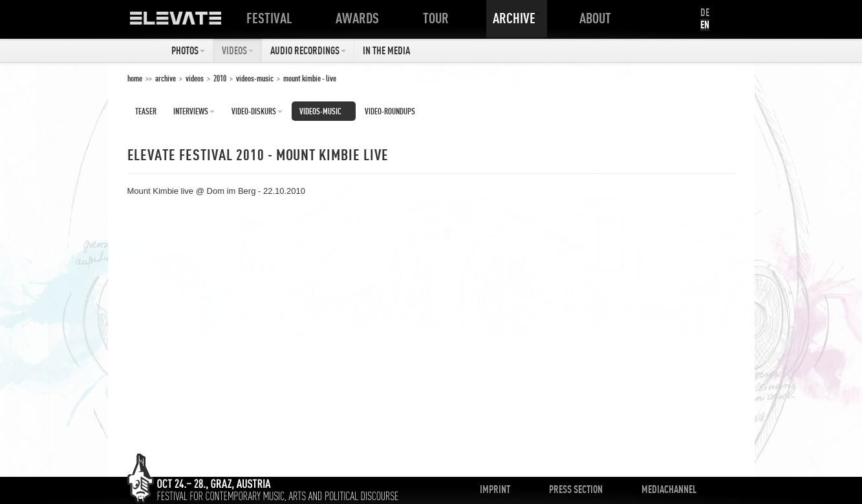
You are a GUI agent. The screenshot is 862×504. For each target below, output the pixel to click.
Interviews (194, 111)
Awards (360, 18)
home (135, 78)
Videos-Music (255, 78)
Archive (517, 18)
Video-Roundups (390, 111)
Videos (238, 50)
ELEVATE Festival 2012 (189, 23)
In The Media (386, 50)
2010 (220, 78)
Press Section (576, 489)
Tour (438, 18)
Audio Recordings (308, 50)
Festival (272, 18)
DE (705, 12)
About (598, 18)
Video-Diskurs (257, 111)
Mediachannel (669, 489)
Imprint (495, 489)
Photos (188, 50)
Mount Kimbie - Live (310, 78)
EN (705, 25)
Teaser (146, 111)
